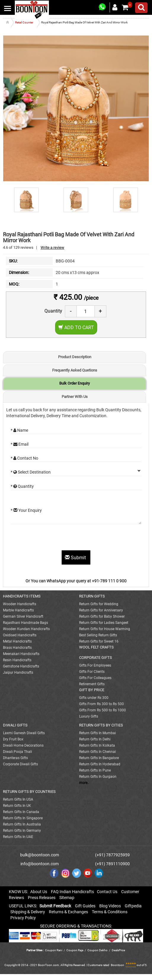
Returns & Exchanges (68, 912)
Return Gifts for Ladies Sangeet (104, 623)
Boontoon (117, 965)
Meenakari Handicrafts (21, 654)
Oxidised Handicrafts (20, 635)
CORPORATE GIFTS (96, 658)
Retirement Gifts (92, 684)
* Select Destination (31, 472)
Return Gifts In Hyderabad (100, 764)
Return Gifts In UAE (18, 837)
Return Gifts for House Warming (105, 629)
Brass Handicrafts (17, 648)
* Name (19, 430)
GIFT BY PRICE (92, 690)
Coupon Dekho (97, 950)
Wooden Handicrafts (20, 604)
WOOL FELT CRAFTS (96, 647)
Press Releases (42, 898)
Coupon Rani (54, 950)
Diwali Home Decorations (23, 745)
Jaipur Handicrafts (18, 673)
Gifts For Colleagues (95, 678)
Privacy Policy (23, 918)
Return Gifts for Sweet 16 (99, 641)
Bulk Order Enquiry (75, 383)
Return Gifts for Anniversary (101, 610)
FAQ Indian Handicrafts (72, 892)
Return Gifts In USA (18, 799)
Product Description (75, 357)
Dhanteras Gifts (15, 758)
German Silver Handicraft (23, 616)
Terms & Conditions (110, 912)
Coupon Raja (75, 950)
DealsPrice (118, 950)
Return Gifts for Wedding (99, 604)
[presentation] (56, 539)
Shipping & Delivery (28, 912)
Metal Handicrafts (17, 641)
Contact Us (107, 892)
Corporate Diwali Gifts (20, 764)
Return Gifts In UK (17, 806)
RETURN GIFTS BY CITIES (101, 725)
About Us (39, 892)
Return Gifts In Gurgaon (98, 777)
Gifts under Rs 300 (94, 698)
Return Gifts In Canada (21, 812)
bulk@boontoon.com (40, 855)
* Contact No (24, 458)
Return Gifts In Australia (22, 824)
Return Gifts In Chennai (97, 752)
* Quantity (22, 486)
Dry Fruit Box (13, 739)
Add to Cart (76, 328)
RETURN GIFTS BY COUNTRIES (29, 792)
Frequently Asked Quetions (75, 370)
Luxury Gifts (89, 716)
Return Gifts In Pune (95, 770)
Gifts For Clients (92, 672)
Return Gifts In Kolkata (97, 745)
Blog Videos (110, 906)
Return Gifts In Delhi (95, 739)
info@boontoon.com (40, 864)
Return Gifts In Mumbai (97, 733)
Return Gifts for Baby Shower (102, 616)
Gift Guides (85, 906)
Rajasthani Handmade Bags (25, 623)
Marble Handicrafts (18, 610)
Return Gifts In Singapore (23, 818)
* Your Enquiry (26, 510)
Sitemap (67, 898)
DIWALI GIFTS (15, 725)
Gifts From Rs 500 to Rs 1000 (103, 710)
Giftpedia (133, 906)
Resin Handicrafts (17, 660)
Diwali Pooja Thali (17, 752)
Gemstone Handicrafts (21, 666)
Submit (76, 558)
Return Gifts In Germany (22, 831)
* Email (20, 444)
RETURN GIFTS (92, 596)
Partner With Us (75, 397)
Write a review (52, 247)
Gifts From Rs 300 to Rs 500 (101, 704)
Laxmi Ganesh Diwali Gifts (24, 733)
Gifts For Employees (95, 665)
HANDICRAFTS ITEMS (22, 596)
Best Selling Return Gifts (98, 635)
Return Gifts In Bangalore (99, 758)
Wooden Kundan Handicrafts (26, 629)
